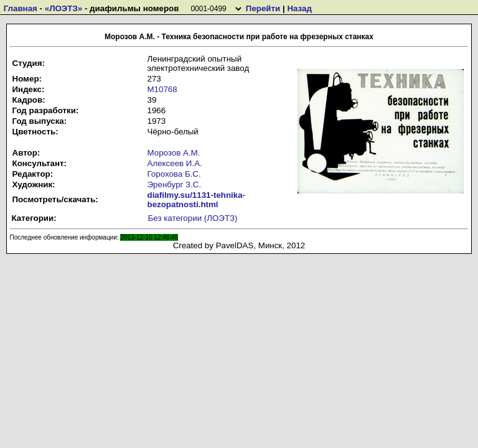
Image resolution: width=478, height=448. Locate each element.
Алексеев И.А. (175, 163)
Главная (21, 8)
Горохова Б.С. (174, 174)
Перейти (263, 8)
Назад (299, 8)
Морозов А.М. (174, 153)
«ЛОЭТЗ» (64, 8)
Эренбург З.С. (175, 184)
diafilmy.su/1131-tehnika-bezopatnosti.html (197, 200)
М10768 (162, 89)
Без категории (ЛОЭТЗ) (193, 218)
